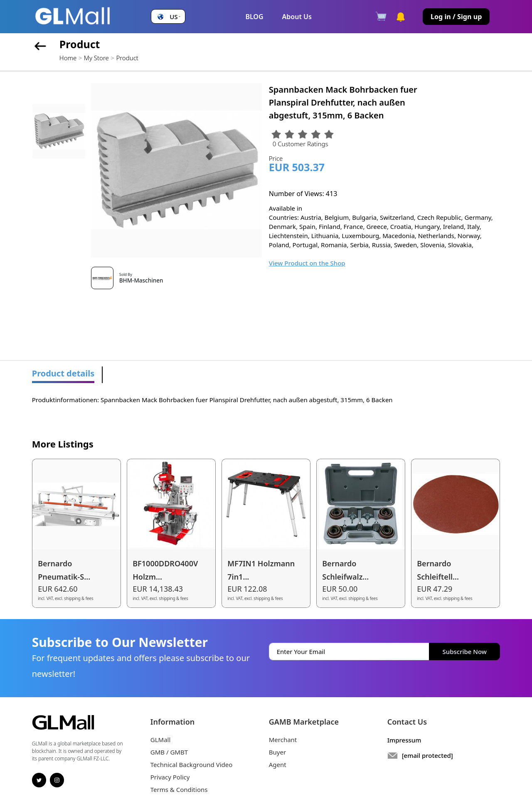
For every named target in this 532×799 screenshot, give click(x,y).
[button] (168, 17)
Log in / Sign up (456, 17)
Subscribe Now (465, 651)
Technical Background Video (192, 765)
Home (68, 58)
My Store (96, 58)
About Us (297, 17)
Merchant (283, 740)
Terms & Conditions (179, 789)
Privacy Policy (170, 777)
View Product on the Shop (307, 263)
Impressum (404, 740)
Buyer (277, 752)
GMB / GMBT (169, 752)
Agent (278, 765)
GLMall (161, 740)
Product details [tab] (63, 373)
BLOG (254, 17)
